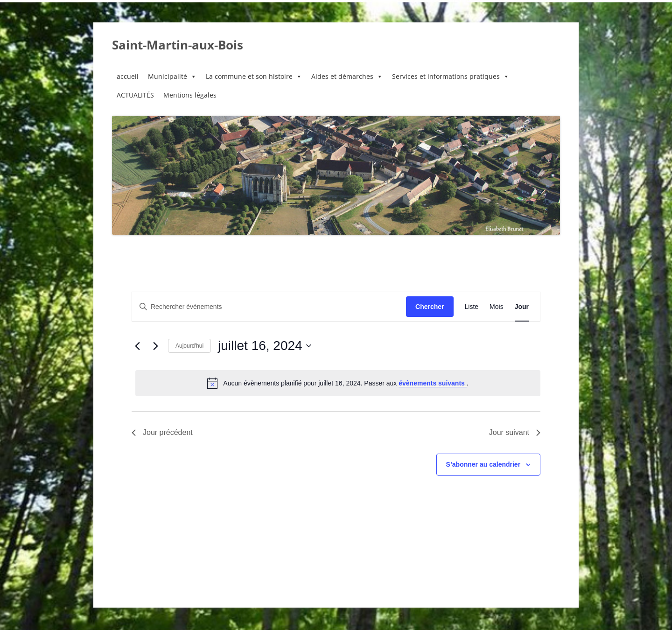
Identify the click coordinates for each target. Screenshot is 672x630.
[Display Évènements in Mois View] (497, 307)
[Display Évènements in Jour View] (522, 307)
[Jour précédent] (137, 346)
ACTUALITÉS (135, 95)
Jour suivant (515, 432)
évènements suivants (433, 383)
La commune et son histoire (254, 77)
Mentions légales (190, 95)
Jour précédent (162, 432)
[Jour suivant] (155, 346)
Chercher (430, 307)
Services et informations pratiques (451, 77)
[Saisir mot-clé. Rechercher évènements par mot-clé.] (269, 307)
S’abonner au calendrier (483, 464)
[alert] (338, 383)
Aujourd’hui (189, 346)
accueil (128, 76)
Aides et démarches (347, 77)
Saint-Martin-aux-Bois (178, 45)
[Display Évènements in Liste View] (472, 307)
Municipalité (172, 77)
